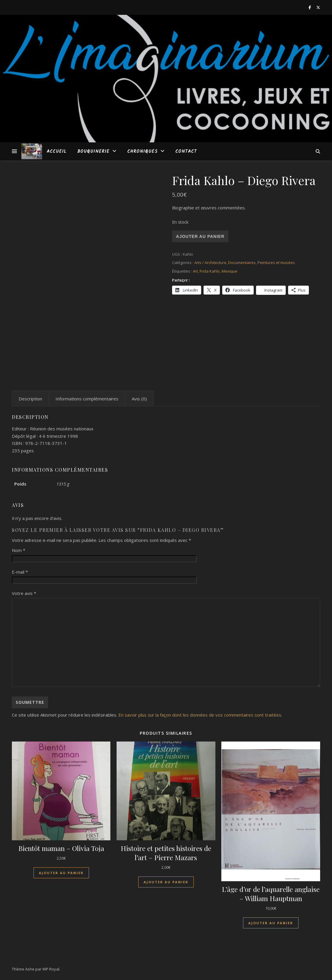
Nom (19, 550)
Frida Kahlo (210, 271)
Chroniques (142, 152)
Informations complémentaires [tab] (87, 399)
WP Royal (51, 969)
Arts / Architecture (210, 262)
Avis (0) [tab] (139, 399)
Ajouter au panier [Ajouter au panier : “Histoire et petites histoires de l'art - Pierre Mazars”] (166, 882)
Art (195, 271)
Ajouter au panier (200, 236)
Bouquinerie (93, 152)
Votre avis (24, 593)
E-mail (20, 572)
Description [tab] (30, 399)
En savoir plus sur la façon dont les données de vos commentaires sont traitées (200, 715)
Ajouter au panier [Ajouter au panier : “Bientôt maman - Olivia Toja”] (61, 873)
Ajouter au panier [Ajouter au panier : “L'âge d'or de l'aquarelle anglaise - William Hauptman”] (271, 923)
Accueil (57, 152)
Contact (186, 152)
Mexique (229, 271)
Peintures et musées (276, 262)
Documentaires (242, 262)
